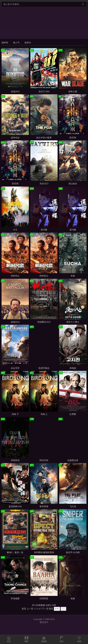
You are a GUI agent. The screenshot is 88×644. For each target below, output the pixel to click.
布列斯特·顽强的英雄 (44, 552)
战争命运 (15, 138)
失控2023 (44, 184)
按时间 (5, 43)
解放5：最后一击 (15, 552)
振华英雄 (44, 506)
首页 (24, 609)
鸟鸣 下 (15, 414)
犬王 (15, 230)
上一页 (30, 609)
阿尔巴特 (44, 460)
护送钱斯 (15, 599)
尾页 (51, 609)
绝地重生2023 (44, 322)
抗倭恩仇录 (73, 460)
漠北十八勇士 (73, 322)
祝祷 (73, 599)
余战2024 (15, 92)
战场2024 (15, 322)
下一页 (45, 609)
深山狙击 (73, 184)
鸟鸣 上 (44, 414)
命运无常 (15, 368)
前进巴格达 (44, 368)
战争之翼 (73, 92)
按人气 (16, 43)
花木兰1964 (44, 92)
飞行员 (73, 506)
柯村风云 (15, 276)
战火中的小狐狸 (44, 138)
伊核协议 (15, 460)
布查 (73, 276)
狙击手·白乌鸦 (73, 552)
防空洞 (73, 138)
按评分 (28, 43)
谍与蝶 (44, 230)
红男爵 (73, 414)
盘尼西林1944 (15, 506)
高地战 (73, 368)
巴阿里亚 (44, 599)
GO (63, 609)
